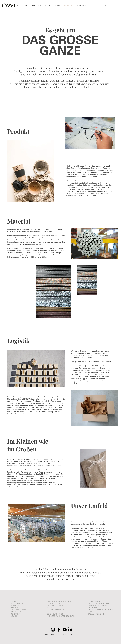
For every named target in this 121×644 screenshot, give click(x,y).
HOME (14, 601)
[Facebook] (59, 630)
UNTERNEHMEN (18, 610)
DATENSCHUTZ (68, 616)
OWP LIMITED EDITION (98, 603)
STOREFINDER (17, 612)
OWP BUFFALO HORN (98, 605)
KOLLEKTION (17, 603)
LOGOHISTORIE (54, 603)
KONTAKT (15, 614)
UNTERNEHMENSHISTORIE (59, 601)
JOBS (49, 608)
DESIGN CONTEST (55, 605)
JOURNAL (15, 605)
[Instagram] (53, 630)
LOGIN (14, 616)
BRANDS (15, 608)
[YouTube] (65, 630)
